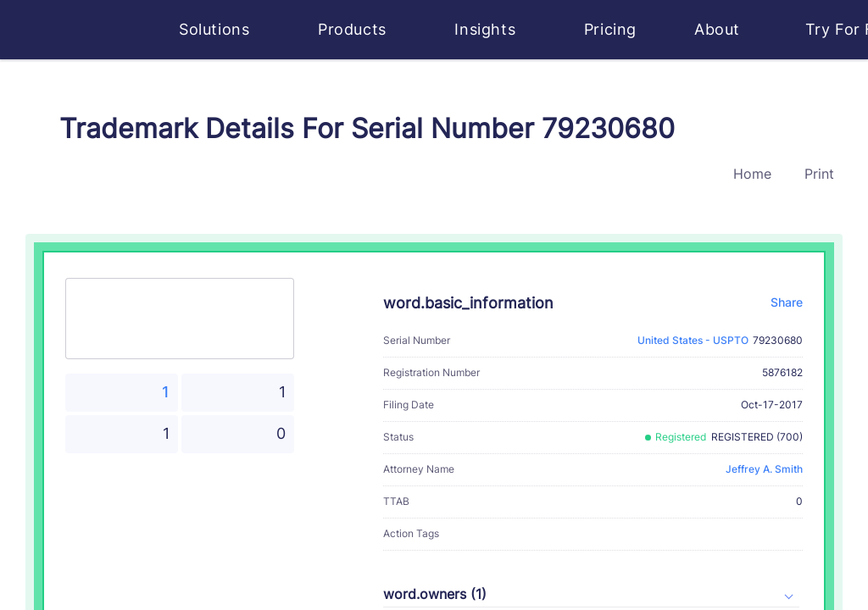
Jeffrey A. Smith (764, 469)
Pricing (610, 29)
